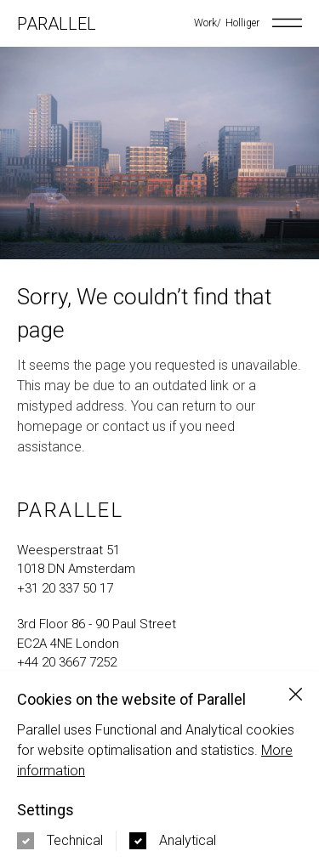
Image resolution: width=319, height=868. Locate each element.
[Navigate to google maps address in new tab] (159, 560)
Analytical (188, 840)
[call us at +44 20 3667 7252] (159, 663)
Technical (75, 840)
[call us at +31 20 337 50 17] (159, 589)
